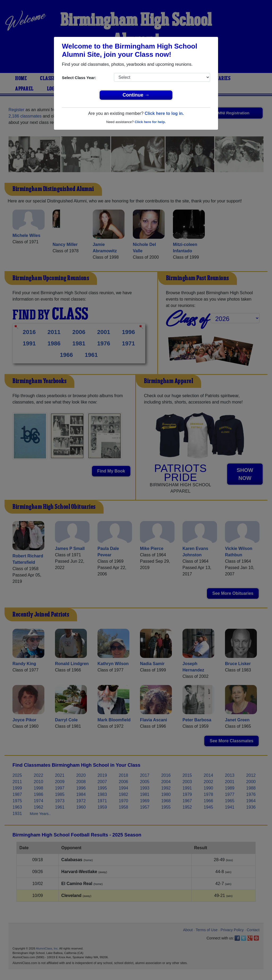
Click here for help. (150, 122)
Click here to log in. (164, 113)
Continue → (136, 95)
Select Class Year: (79, 78)
